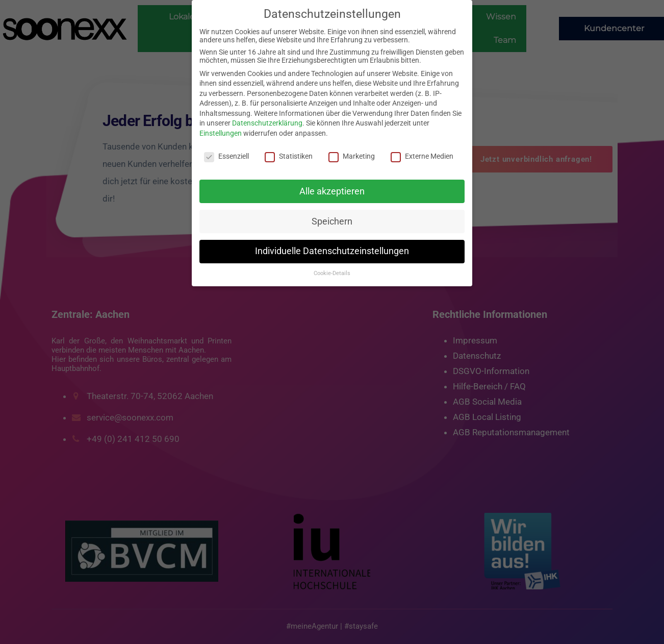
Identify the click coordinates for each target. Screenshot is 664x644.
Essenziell (226, 156)
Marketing (352, 156)
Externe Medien (422, 156)
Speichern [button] (332, 221)
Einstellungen (221, 133)
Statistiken (289, 156)
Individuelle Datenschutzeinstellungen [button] (332, 251)
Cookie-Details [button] (332, 273)
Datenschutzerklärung (267, 123)
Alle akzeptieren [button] (332, 191)
